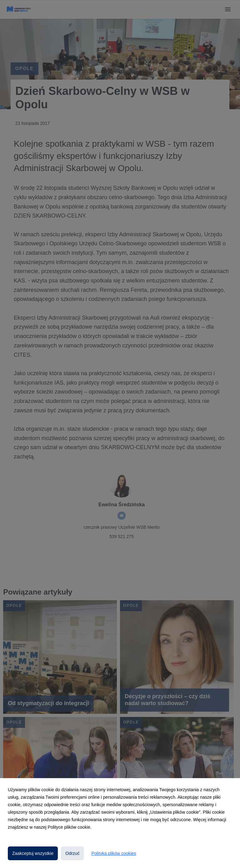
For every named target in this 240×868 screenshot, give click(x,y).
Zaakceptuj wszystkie (33, 853)
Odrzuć (72, 853)
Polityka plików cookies (114, 853)
